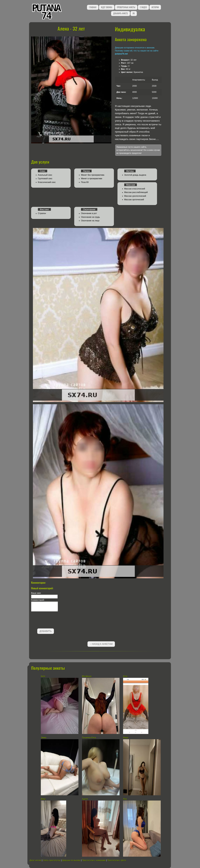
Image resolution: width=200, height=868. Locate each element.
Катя (43, 676)
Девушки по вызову (71, 860)
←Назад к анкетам (101, 644)
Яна (125, 799)
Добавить (46, 631)
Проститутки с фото (117, 860)
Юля (125, 676)
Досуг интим (35, 860)
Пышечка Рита (89, 738)
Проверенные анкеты (126, 7)
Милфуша (87, 676)
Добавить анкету (120, 13)
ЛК (134, 13)
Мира (126, 738)
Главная (93, 7)
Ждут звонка (107, 7)
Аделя (85, 799)
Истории (155, 7)
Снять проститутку (52, 860)
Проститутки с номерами (94, 860)
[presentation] (51, 620)
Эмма (43, 738)
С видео (143, 7)
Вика (43, 799)
